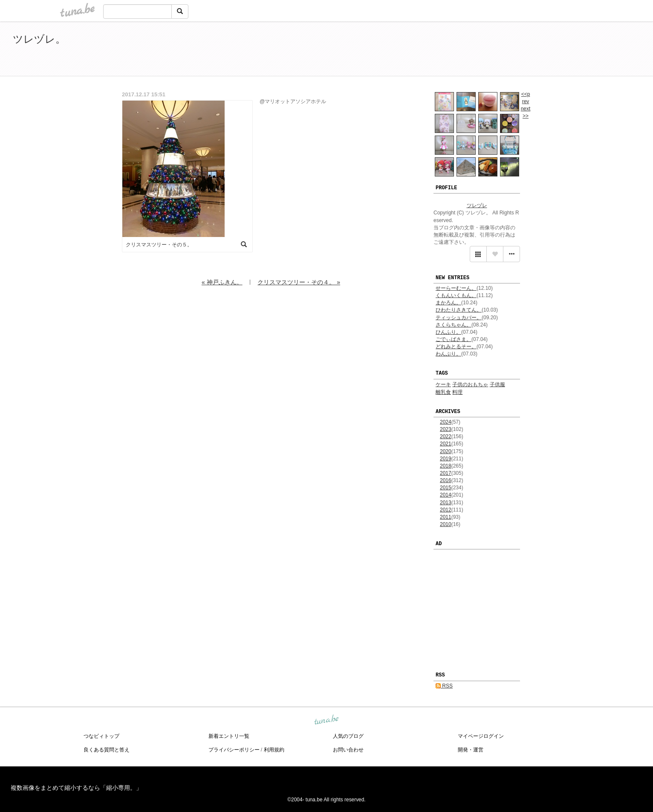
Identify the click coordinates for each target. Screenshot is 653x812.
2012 (446, 510)
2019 (446, 459)
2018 (446, 466)
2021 (446, 444)
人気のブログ (348, 736)
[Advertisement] (542, 50)
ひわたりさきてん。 (459, 310)
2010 (446, 524)
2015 (446, 488)
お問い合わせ (348, 750)
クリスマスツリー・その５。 (159, 245)
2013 (446, 503)
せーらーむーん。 (456, 288)
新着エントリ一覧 (229, 736)
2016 (446, 480)
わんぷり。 (448, 354)
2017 (446, 473)
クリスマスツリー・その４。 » (299, 282)
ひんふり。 (448, 332)
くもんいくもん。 (456, 295)
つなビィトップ (101, 736)
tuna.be (326, 720)
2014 (446, 495)
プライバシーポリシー (234, 750)
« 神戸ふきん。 (222, 282)
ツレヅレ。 (39, 39)
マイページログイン (481, 736)
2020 (446, 451)
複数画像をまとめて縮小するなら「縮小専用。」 (76, 788)
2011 (446, 517)
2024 (446, 422)
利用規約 (274, 750)
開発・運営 (471, 750)
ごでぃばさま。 (454, 339)
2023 (446, 429)
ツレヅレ (477, 205)
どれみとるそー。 (456, 347)
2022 (446, 436)
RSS (444, 686)
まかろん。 (448, 303)
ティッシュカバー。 (459, 318)
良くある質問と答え (107, 750)
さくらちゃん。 (454, 325)
